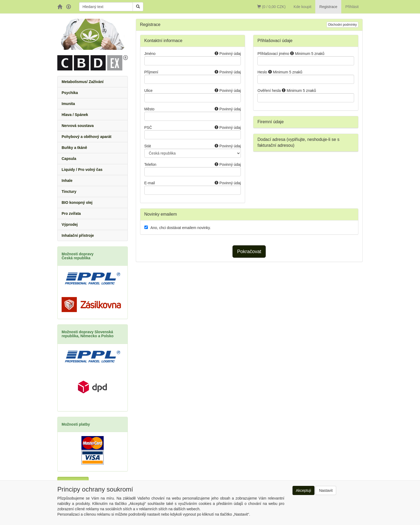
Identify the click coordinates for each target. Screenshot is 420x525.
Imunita (68, 104)
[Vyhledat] (138, 7)
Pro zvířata (71, 213)
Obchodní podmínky (342, 25)
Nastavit (326, 490)
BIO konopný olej (77, 202)
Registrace (328, 7)
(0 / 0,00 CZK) (271, 7)
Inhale (67, 181)
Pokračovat (249, 252)
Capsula (69, 159)
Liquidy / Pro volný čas (82, 170)
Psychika (70, 93)
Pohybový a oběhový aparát (87, 137)
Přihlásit (352, 7)
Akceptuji (304, 490)
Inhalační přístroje (78, 235)
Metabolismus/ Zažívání (82, 82)
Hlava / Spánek (75, 115)
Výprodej (70, 224)
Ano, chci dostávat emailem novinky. (181, 228)
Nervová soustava (78, 126)
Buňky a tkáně (74, 148)
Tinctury (69, 192)
